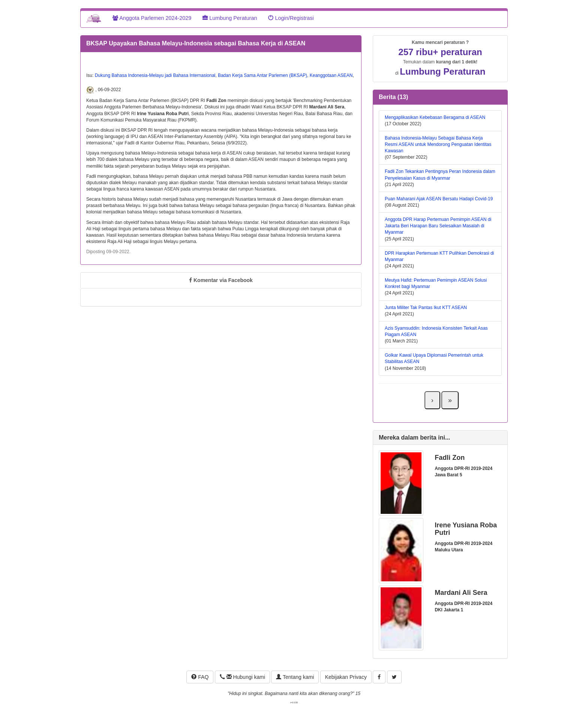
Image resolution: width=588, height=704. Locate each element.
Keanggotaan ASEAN (331, 75)
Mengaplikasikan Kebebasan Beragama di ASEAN (435, 117)
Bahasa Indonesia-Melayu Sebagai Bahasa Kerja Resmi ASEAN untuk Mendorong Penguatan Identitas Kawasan (438, 144)
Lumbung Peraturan (230, 18)
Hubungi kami (242, 677)
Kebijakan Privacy (346, 677)
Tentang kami (295, 677)
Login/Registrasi (291, 18)
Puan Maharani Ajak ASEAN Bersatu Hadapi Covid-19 (439, 199)
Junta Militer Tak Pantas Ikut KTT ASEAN (426, 308)
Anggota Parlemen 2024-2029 (152, 18)
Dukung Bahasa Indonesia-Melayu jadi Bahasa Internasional (155, 75)
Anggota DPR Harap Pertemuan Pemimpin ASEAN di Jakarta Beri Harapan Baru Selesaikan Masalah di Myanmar (438, 226)
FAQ (200, 677)
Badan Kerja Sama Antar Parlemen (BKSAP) (262, 75)
